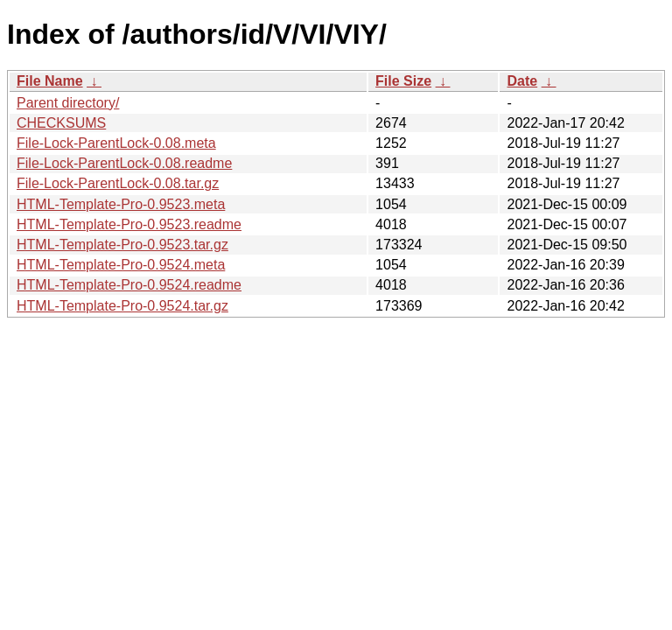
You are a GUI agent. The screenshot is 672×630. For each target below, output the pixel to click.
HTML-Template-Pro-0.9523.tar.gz (122, 245)
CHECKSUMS (61, 123)
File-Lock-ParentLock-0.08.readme (124, 163)
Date (522, 81)
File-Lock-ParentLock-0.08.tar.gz (118, 183)
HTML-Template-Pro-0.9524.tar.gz (122, 306)
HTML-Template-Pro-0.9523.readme (129, 224)
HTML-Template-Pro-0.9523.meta (121, 204)
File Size (403, 81)
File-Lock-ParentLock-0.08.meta (116, 143)
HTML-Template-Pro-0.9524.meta (121, 265)
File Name (50, 81)
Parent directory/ (68, 103)
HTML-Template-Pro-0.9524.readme (129, 285)
